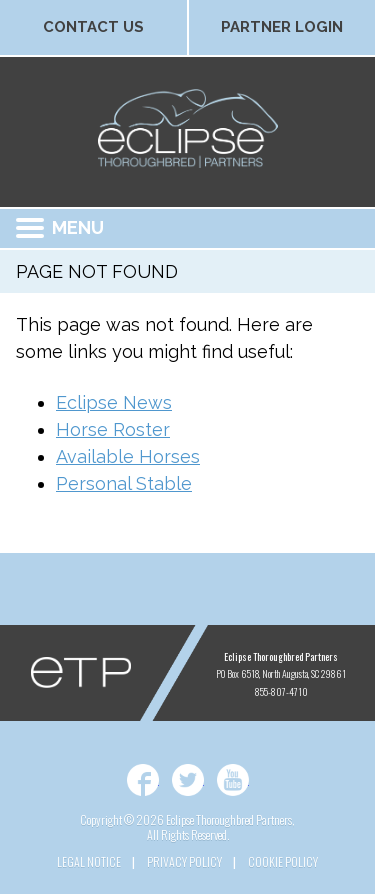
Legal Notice (89, 861)
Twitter (188, 780)
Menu (60, 227)
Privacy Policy (184, 861)
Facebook (143, 780)
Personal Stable (124, 483)
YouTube (233, 780)
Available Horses (128, 456)
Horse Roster (113, 429)
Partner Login (282, 27)
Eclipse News (114, 402)
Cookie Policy (283, 861)
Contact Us (93, 27)
